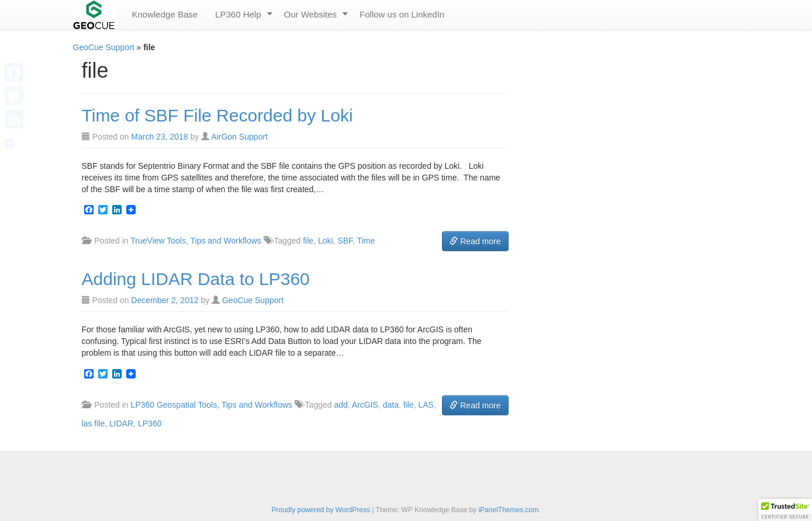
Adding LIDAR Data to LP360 (196, 279)
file (308, 241)
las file (94, 423)
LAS (426, 405)
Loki (326, 241)
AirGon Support (239, 137)
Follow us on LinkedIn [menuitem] (402, 14)
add (341, 405)
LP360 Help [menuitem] (238, 14)
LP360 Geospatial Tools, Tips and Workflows (212, 405)
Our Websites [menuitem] (311, 14)
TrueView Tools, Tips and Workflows (196, 241)
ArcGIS (365, 405)
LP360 (150, 423)
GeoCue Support (104, 47)
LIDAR (121, 423)
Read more (475, 241)
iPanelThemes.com (508, 510)
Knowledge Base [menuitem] (165, 14)
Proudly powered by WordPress (321, 510)
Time (366, 241)
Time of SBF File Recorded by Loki (217, 115)
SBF (345, 241)
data (391, 405)
